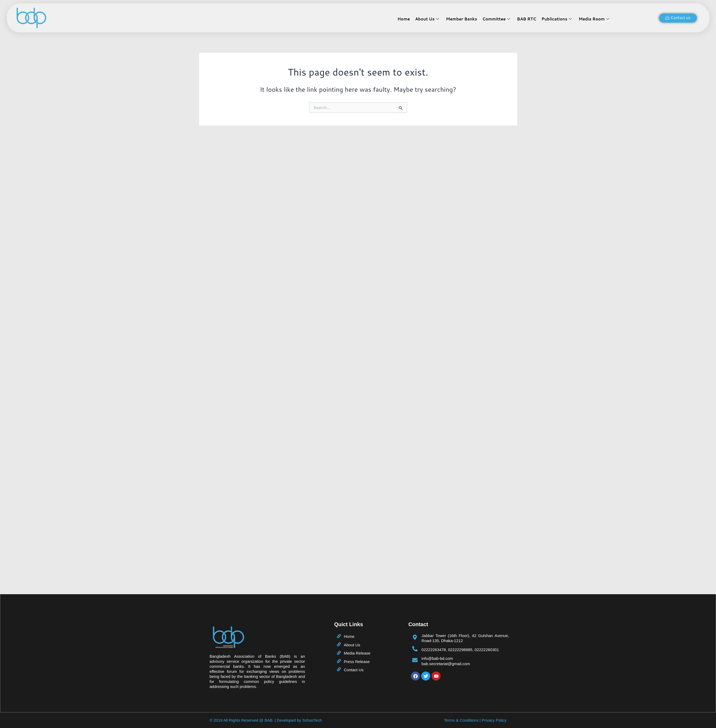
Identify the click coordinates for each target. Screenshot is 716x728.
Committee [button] (496, 19)
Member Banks (462, 19)
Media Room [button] (594, 19)
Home (404, 19)
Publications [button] (557, 19)
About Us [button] (427, 19)
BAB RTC (526, 19)
